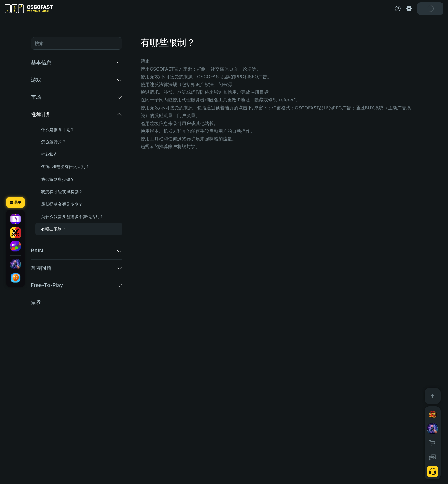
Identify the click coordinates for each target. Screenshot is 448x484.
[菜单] (15, 202)
